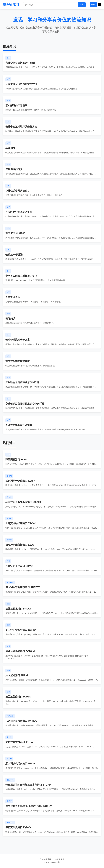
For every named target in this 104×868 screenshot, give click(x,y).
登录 (93, 4)
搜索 (82, 4)
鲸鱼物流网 (11, 5)
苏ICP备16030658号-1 (52, 862)
